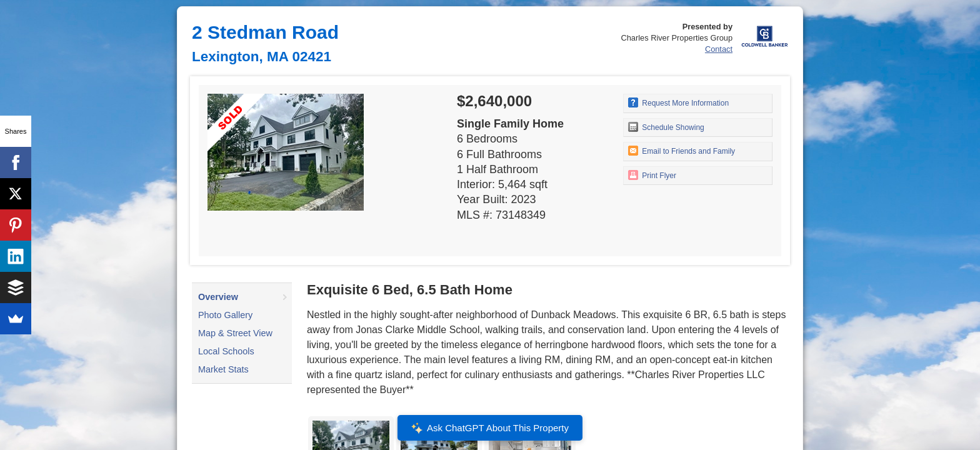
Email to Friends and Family (682, 151)
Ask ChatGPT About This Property (490, 428)
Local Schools (226, 351)
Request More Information (678, 102)
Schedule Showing (666, 127)
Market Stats (223, 369)
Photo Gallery (225, 315)
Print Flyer (652, 175)
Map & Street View (235, 333)
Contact (719, 49)
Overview (218, 297)
